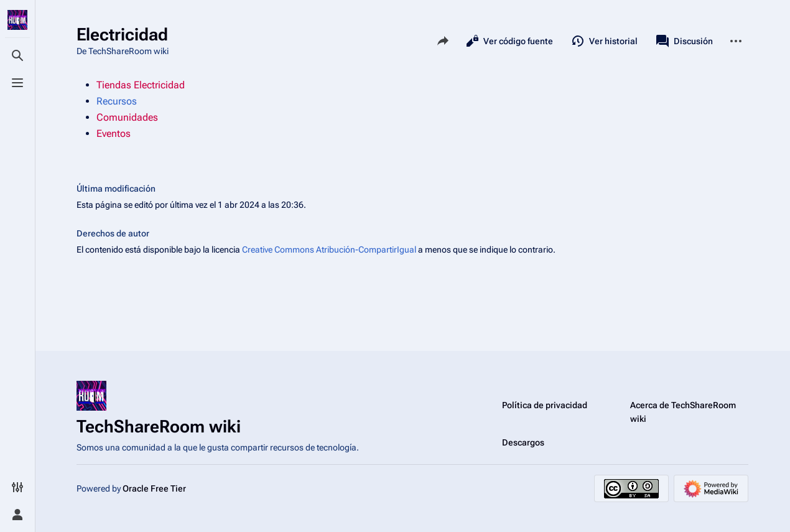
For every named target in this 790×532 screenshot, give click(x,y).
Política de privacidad (545, 405)
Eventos (114, 133)
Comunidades (127, 117)
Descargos (523, 442)
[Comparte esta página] (443, 41)
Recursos (117, 101)
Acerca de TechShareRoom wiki (683, 412)
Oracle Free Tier (154, 488)
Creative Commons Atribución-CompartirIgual (329, 250)
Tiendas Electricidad (141, 85)
